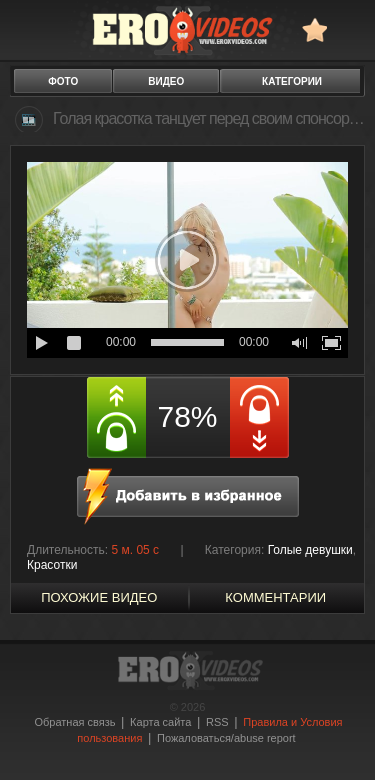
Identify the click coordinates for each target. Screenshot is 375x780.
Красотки (52, 565)
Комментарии (275, 597)
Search (350, 29)
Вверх (337, 737)
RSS (217, 722)
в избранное (314, 29)
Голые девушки (310, 550)
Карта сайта (160, 722)
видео (166, 81)
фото (63, 81)
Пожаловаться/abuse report (226, 738)
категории (292, 81)
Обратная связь (74, 722)
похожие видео (99, 597)
